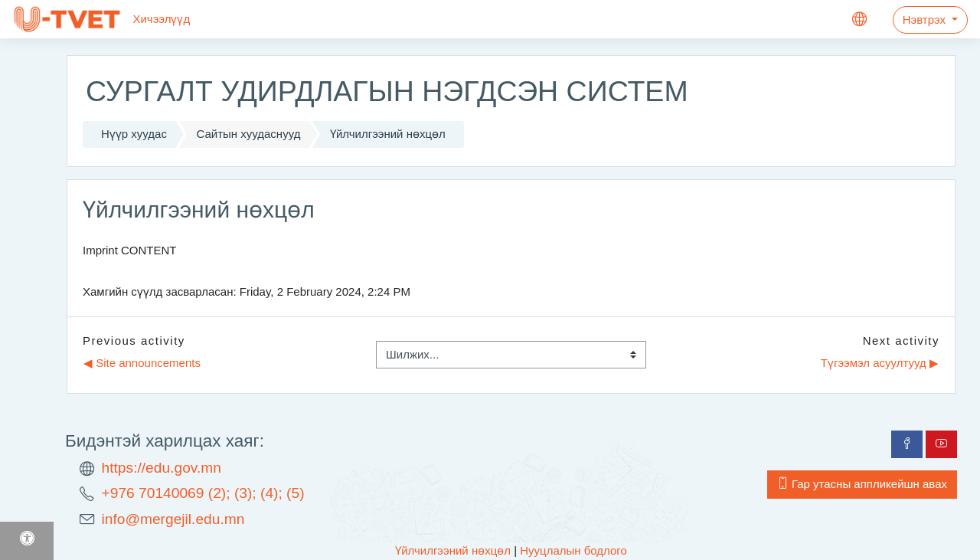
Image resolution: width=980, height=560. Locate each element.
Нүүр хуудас (134, 134)
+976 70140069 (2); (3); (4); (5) (203, 493)
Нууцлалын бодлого (573, 550)
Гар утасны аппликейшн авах (862, 484)
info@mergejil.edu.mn (173, 519)
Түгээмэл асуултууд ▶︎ (880, 363)
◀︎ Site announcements (142, 363)
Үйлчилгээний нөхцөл (388, 134)
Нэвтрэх (926, 20)
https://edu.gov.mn (162, 468)
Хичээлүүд (161, 19)
